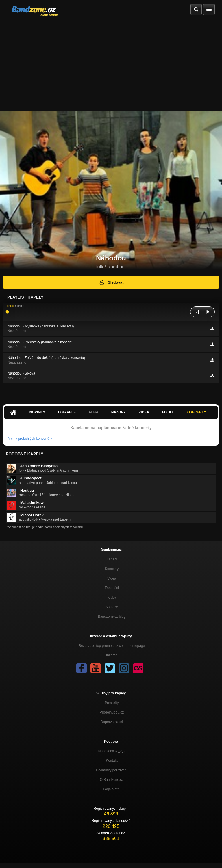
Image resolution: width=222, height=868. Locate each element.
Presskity (112, 703)
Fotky (168, 412)
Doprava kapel (112, 722)
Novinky (37, 412)
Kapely (112, 559)
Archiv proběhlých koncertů (30, 439)
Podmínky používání (112, 770)
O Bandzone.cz (112, 780)
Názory (119, 412)
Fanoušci (112, 588)
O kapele (67, 412)
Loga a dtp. (112, 789)
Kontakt (112, 761)
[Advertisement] (111, 62)
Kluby (112, 597)
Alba (94, 412)
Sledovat (111, 282)
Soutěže (112, 607)
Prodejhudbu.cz (112, 712)
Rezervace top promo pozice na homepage (112, 646)
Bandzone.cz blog (112, 616)
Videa (144, 412)
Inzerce (112, 655)
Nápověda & (112, 751)
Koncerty (196, 412)
